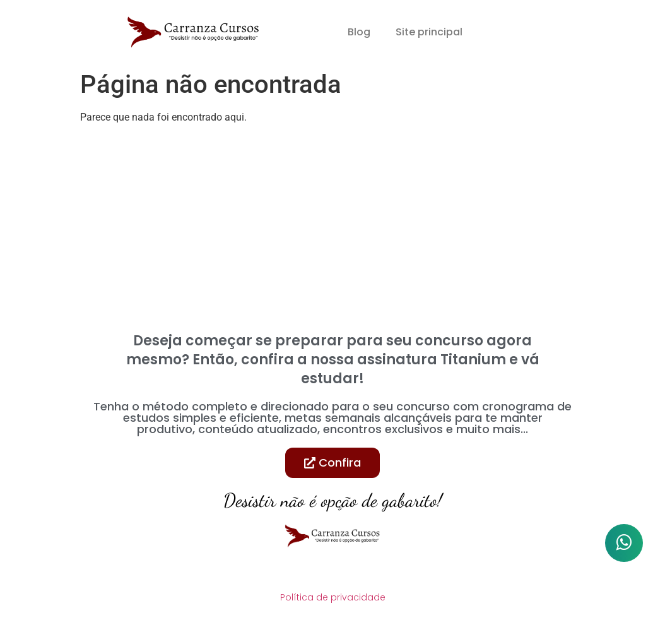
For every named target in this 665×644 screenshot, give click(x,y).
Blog (359, 32)
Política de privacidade (333, 597)
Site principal (429, 32)
